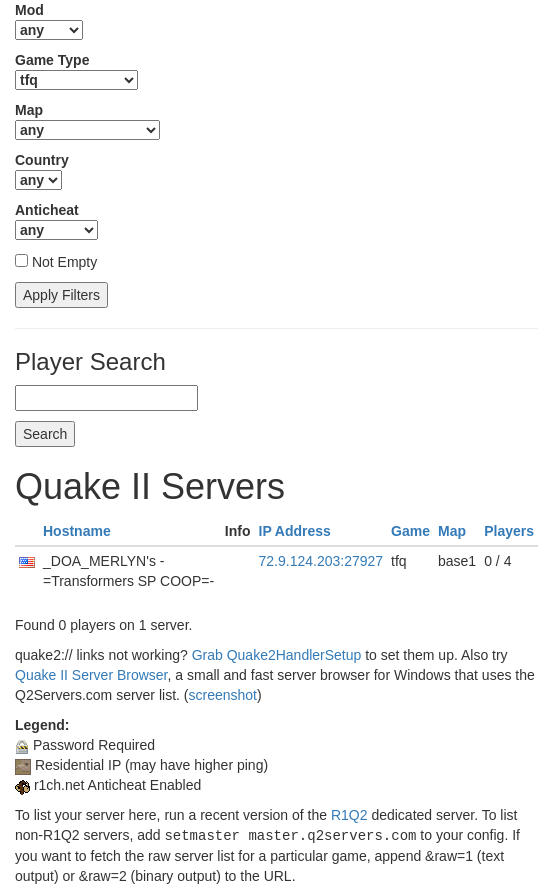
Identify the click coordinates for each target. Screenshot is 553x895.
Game (410, 531)
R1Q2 (349, 815)
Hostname (77, 531)
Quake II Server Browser (91, 675)
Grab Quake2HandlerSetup (277, 655)
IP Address (295, 531)
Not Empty (64, 262)
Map (452, 531)
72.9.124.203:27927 (321, 561)
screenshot (222, 695)
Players (509, 531)
